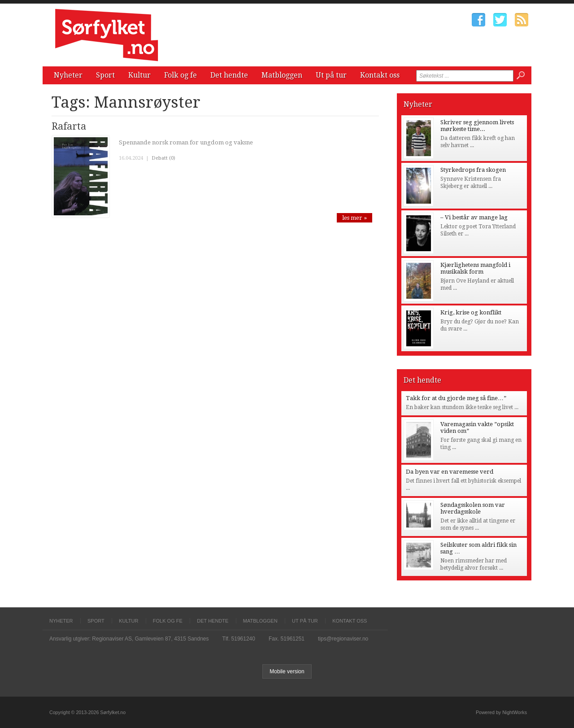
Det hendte (229, 75)
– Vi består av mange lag (474, 217)
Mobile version (287, 671)
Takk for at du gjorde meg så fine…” (456, 398)
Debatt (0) (163, 158)
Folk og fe (180, 75)
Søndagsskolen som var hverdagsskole (473, 508)
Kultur (139, 75)
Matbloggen (282, 75)
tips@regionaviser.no (343, 639)
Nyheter (68, 75)
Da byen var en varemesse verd (450, 472)
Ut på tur (331, 75)
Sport (105, 75)
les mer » (354, 218)
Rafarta (69, 126)
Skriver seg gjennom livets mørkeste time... (477, 126)
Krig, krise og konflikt (471, 312)
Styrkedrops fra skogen (473, 170)
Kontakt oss (380, 75)
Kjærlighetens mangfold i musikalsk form (475, 268)
